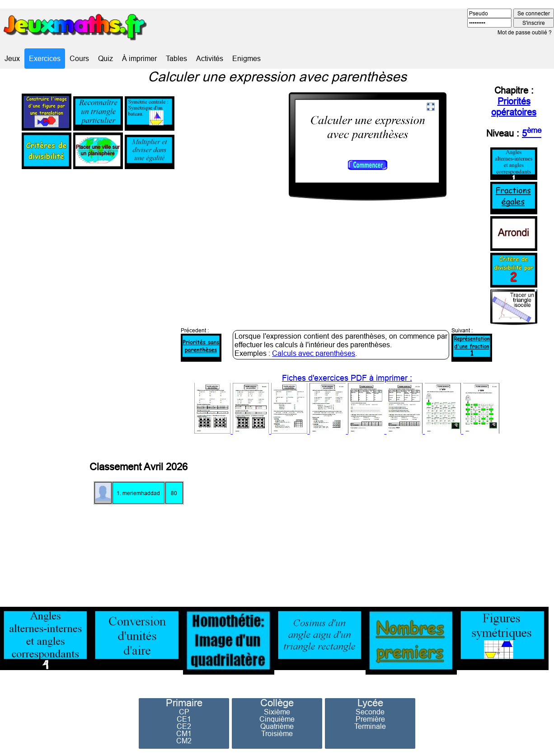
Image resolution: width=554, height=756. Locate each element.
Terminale (370, 726)
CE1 (184, 719)
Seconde (370, 712)
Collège (277, 703)
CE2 (184, 726)
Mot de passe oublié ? (525, 32)
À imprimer (139, 58)
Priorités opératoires (514, 106)
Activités (210, 58)
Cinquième (277, 719)
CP (184, 712)
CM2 (184, 741)
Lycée (370, 703)
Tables (176, 58)
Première (370, 719)
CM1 (184, 733)
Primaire (184, 703)
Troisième (277, 733)
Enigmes (246, 58)
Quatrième (277, 726)
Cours (79, 58)
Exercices (45, 58)
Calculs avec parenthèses (314, 353)
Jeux (12, 58)
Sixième (277, 712)
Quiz (106, 58)
